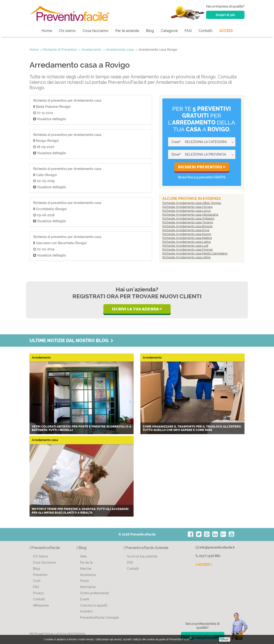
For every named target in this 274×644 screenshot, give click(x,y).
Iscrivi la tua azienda (142, 556)
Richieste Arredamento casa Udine (187, 257)
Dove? (176, 154)
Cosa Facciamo (44, 562)
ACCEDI (226, 31)
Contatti (205, 31)
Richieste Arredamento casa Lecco (187, 211)
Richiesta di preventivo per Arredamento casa (67, 100)
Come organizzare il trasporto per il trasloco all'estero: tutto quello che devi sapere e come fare (192, 428)
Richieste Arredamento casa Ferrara (187, 207)
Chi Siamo (40, 556)
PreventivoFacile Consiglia (99, 618)
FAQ (188, 31)
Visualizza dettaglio (50, 119)
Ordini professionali (94, 593)
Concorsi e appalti (94, 605)
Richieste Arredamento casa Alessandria (190, 215)
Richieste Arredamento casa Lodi (185, 246)
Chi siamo (67, 31)
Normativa (88, 587)
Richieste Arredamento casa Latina (187, 242)
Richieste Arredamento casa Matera (187, 238)
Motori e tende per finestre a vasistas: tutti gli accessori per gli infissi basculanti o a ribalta (80, 511)
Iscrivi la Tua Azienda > (137, 309)
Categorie (169, 31)
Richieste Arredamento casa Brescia (187, 226)
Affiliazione (41, 605)
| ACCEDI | (204, 565)
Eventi (85, 599)
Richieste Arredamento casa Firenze (188, 249)
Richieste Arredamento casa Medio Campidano (195, 253)
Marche (86, 569)
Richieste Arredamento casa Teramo (188, 222)
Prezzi (85, 581)
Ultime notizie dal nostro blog (71, 340)
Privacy (38, 593)
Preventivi (40, 575)
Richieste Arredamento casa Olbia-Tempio (192, 203)
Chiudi (225, 639)
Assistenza (88, 575)
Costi (37, 581)
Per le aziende (127, 31)
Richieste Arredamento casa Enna (186, 230)
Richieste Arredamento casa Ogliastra (188, 218)
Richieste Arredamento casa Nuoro (187, 234)
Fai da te (86, 562)
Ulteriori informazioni (205, 639)
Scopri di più (225, 15)
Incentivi (86, 611)
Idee (83, 556)
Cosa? (176, 142)
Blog (150, 31)
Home (47, 31)
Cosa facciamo (95, 31)
